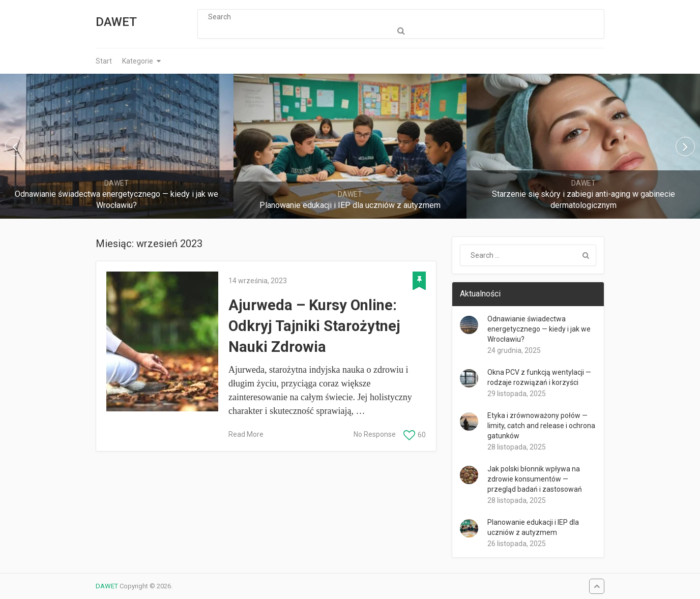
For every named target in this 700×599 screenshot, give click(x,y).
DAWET (116, 22)
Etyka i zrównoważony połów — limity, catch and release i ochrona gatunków (541, 426)
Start (104, 61)
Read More (246, 434)
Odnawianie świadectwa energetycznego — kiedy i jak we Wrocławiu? (539, 329)
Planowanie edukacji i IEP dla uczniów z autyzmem (533, 527)
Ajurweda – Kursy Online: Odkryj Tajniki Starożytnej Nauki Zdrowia (314, 326)
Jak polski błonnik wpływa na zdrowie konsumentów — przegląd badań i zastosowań (535, 479)
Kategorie (138, 61)
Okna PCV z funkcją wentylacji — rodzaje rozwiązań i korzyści (539, 377)
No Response (375, 434)
